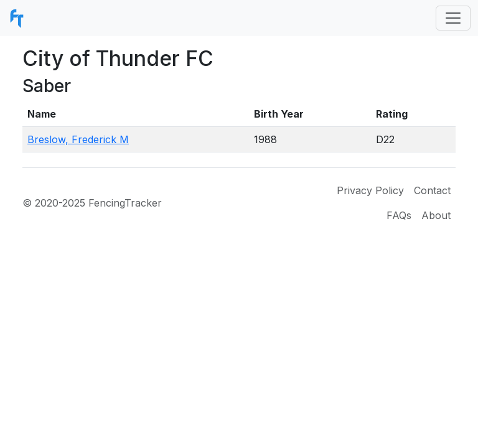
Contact (432, 190)
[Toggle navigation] (453, 18)
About (436, 215)
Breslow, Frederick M (78, 139)
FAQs (399, 215)
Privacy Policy (370, 190)
